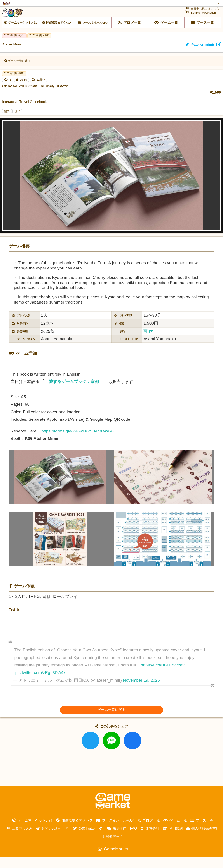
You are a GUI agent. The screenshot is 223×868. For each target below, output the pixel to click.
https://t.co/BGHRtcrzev (162, 676)
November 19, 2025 (142, 691)
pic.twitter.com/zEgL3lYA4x (40, 684)
